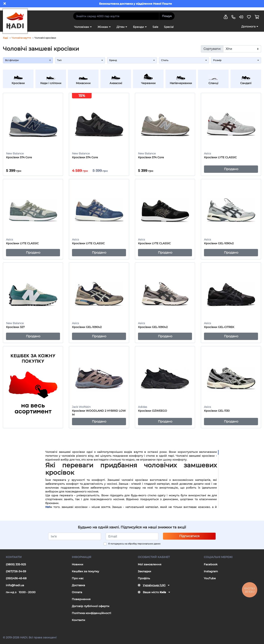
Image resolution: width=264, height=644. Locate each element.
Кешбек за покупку (85, 571)
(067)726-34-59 (16, 571)
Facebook (211, 564)
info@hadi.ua (15, 585)
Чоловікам (82, 27)
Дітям (120, 27)
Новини (78, 564)
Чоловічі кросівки (45, 38)
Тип (80, 60)
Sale (155, 27)
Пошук (167, 16)
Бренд (132, 60)
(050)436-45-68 (16, 578)
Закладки (144, 571)
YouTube (210, 578)
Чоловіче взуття (21, 38)
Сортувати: (212, 49)
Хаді (5, 38)
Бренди (138, 27)
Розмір (236, 60)
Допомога (248, 26)
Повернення (81, 599)
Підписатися (189, 536)
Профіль (144, 578)
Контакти (78, 620)
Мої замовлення (150, 564)
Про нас (78, 578)
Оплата (77, 592)
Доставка (78, 585)
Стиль (184, 60)
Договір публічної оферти (91, 606)
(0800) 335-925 (16, 564)
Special (169, 27)
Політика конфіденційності (91, 613)
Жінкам (103, 27)
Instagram (211, 571)
